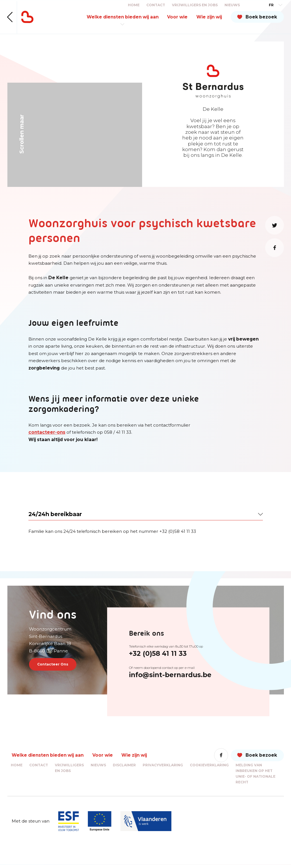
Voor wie (177, 17)
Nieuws (232, 5)
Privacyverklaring (163, 768)
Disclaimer (124, 768)
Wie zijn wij (209, 17)
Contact (156, 5)
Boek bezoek (261, 17)
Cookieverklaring (209, 768)
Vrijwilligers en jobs (195, 5)
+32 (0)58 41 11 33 (167, 654)
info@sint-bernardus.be (179, 675)
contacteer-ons (47, 432)
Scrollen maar (22, 134)
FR (271, 5)
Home (134, 5)
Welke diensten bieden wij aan (123, 17)
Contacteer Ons (58, 666)
